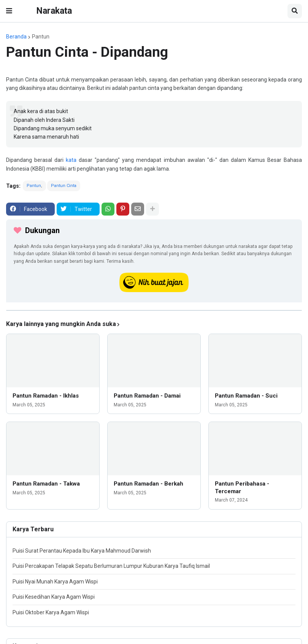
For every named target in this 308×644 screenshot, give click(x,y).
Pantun (41, 37)
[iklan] (154, 310)
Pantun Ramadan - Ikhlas (46, 396)
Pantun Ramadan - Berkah (148, 484)
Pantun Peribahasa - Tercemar (242, 487)
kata (71, 160)
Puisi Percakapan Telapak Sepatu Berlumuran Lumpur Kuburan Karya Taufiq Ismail (111, 566)
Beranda (16, 37)
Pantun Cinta (64, 186)
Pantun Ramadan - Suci (246, 396)
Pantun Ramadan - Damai (147, 396)
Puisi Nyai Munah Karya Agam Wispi (55, 582)
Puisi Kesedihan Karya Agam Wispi (54, 597)
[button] (9, 11)
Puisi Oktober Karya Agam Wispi (51, 612)
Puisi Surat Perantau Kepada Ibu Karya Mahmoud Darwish (82, 551)
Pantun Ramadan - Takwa (46, 484)
